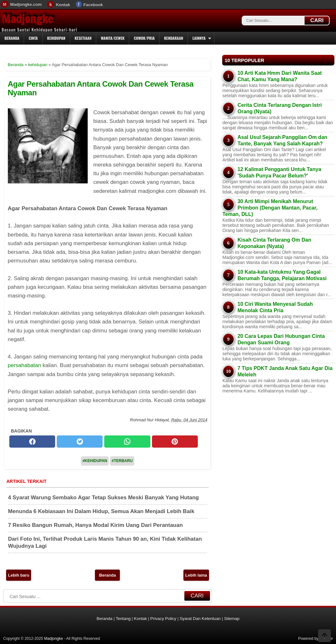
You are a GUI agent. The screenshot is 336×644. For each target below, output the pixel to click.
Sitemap (232, 618)
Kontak (63, 5)
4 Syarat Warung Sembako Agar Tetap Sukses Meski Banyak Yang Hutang (103, 498)
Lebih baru (19, 575)
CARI (317, 20)
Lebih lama (196, 575)
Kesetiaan (83, 38)
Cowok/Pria (144, 38)
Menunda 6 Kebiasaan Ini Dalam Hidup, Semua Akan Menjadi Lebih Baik (101, 511)
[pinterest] (175, 442)
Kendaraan (174, 38)
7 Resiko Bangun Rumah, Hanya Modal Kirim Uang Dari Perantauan (95, 525)
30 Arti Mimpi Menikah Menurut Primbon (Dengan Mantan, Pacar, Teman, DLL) (270, 208)
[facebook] (32, 442)
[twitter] (80, 442)
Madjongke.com (26, 4)
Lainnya (199, 38)
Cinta (33, 38)
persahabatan (24, 365)
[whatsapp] (127, 442)
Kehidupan (56, 38)
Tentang (123, 618)
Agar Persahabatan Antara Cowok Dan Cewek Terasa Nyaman (101, 88)
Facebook (93, 5)
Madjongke (27, 19)
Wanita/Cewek (113, 38)
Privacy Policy (163, 618)
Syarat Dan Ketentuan (200, 618)
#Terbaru (122, 461)
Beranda (12, 38)
